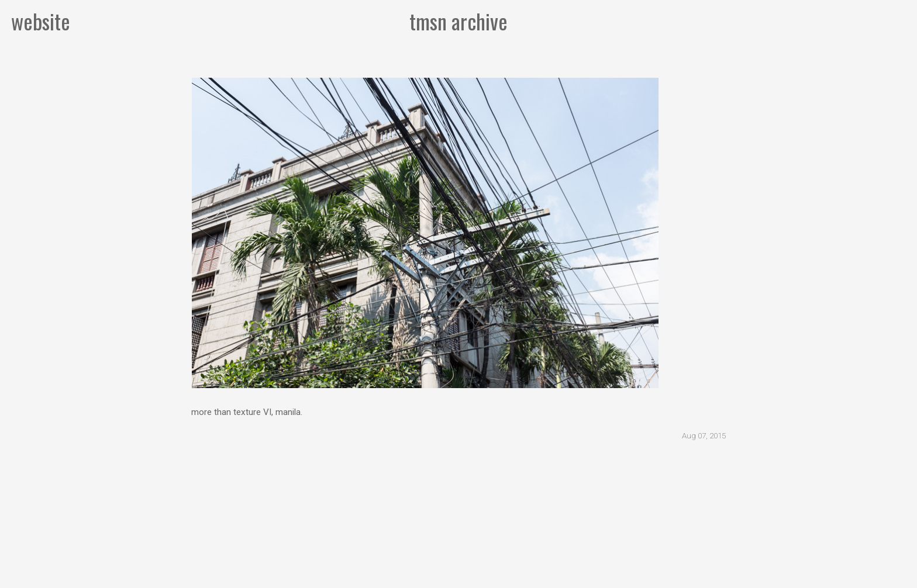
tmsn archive (458, 21)
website (41, 21)
